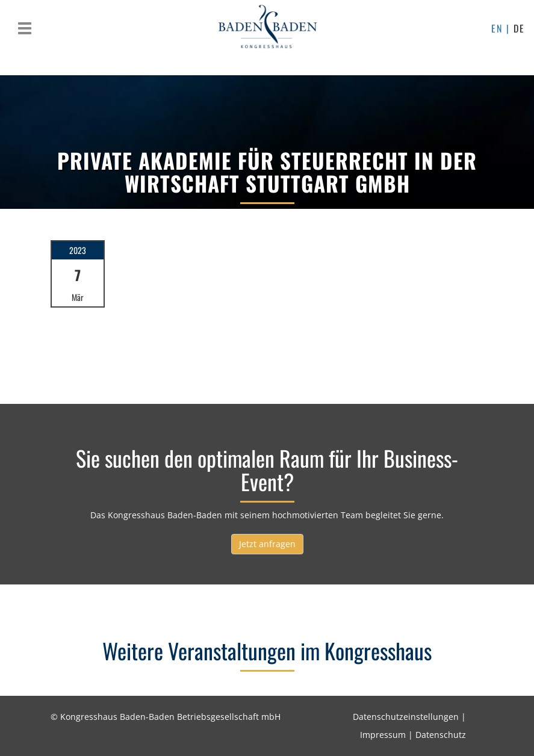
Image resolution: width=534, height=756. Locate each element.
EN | (502, 28)
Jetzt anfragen (267, 544)
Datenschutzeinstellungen (406, 717)
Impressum (383, 735)
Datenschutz (441, 735)
